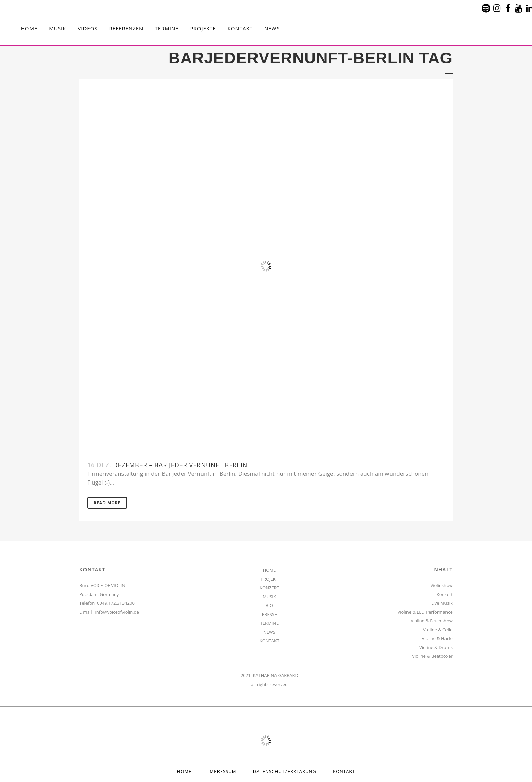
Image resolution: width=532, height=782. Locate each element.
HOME (270, 570)
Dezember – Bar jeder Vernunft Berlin (180, 465)
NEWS (269, 632)
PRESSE (270, 614)
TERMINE (270, 623)
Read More (107, 503)
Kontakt (344, 771)
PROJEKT (269, 579)
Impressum (222, 771)
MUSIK (269, 597)
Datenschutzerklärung (285, 771)
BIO (269, 605)
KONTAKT (269, 641)
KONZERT (269, 588)
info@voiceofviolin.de (117, 612)
